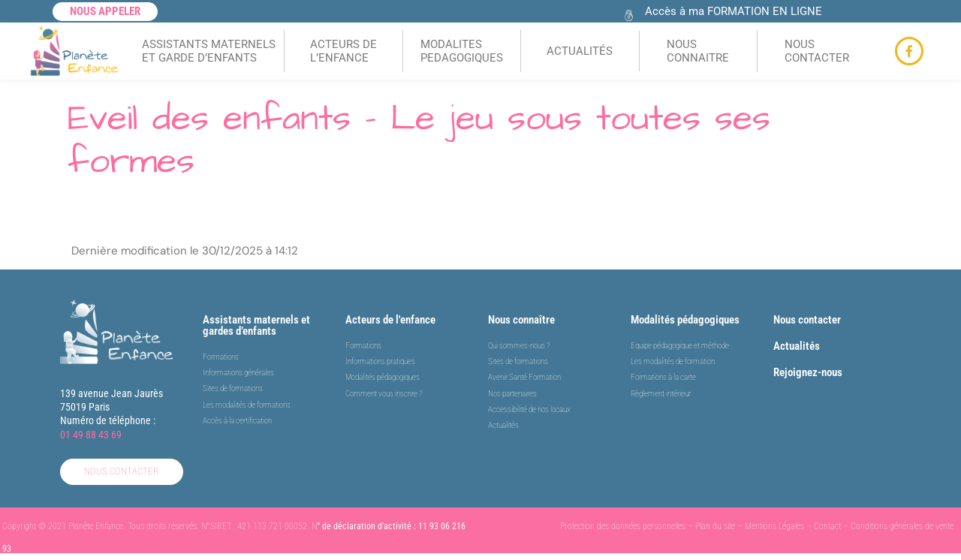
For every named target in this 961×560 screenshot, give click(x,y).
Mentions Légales (774, 526)
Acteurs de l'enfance (390, 320)
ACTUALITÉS (580, 51)
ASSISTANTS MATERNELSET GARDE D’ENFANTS (209, 51)
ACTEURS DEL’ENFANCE (343, 51)
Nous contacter (807, 320)
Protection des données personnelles (623, 526)
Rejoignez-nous (808, 372)
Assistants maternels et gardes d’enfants (256, 325)
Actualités (797, 346)
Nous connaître (521, 320)
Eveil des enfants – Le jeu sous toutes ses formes (419, 140)
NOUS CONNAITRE (698, 51)
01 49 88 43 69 (91, 435)
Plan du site (715, 526)
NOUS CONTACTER (817, 51)
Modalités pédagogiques (685, 320)
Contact (827, 526)
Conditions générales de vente (902, 526)
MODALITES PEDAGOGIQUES (462, 51)
